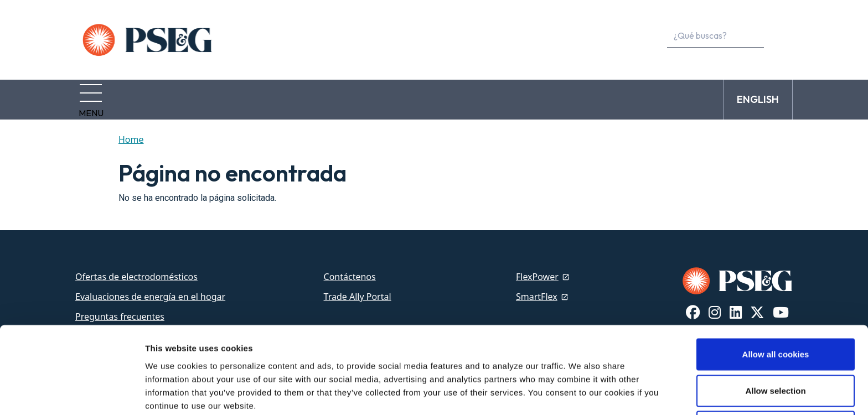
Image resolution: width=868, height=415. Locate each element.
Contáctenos (350, 270)
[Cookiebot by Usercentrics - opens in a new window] (72, 393)
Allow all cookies (776, 306)
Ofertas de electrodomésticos (136, 270)
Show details (581, 393)
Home (131, 133)
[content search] (779, 36)
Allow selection (775, 343)
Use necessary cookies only (776, 379)
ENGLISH (758, 96)
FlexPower (537, 270)
